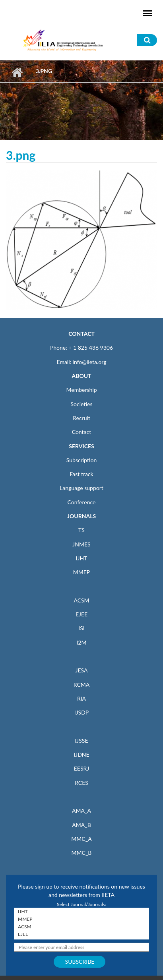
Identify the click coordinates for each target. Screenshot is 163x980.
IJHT (82, 558)
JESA (82, 670)
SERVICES (81, 446)
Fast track (81, 474)
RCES (81, 783)
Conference (82, 502)
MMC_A (81, 839)
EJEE (81, 614)
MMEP (82, 572)
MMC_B (82, 853)
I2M (81, 642)
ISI (81, 628)
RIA (81, 698)
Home (17, 72)
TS (81, 530)
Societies (82, 404)
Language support (81, 488)
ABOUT (81, 376)
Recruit (81, 418)
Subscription (81, 460)
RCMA (82, 685)
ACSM (81, 600)
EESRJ (81, 768)
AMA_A (81, 811)
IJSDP (81, 712)
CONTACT (81, 334)
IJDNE (81, 754)
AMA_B (81, 825)
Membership (81, 390)
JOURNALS (81, 516)
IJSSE (81, 741)
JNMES (81, 544)
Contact (82, 432)
